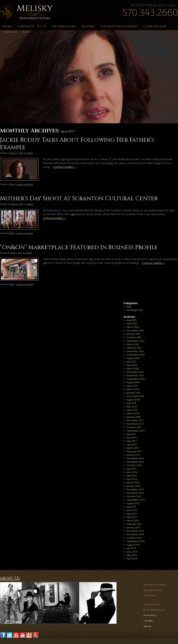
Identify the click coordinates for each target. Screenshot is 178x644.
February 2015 (134, 524)
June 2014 (132, 552)
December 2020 (135, 351)
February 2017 (134, 451)
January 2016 (133, 486)
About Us (10, 578)
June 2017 (132, 438)
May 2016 (132, 476)
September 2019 (136, 379)
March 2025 (133, 327)
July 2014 (131, 548)
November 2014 (135, 534)
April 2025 (132, 324)
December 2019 (135, 372)
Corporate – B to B (32, 26)
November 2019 (135, 375)
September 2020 (136, 355)
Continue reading (65, 167)
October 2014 (134, 538)
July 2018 (131, 403)
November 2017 (135, 424)
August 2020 (133, 358)
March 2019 (133, 389)
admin (30, 153)
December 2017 (135, 420)
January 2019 (133, 393)
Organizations (64, 26)
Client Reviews (155, 26)
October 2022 (134, 337)
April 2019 (132, 386)
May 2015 (132, 514)
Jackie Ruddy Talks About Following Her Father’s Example (77, 144)
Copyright (148, 621)
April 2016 (132, 479)
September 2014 (136, 541)
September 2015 (136, 500)
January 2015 (133, 527)
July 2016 (131, 469)
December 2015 (135, 489)
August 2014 (133, 545)
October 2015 (134, 496)
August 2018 (133, 400)
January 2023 (133, 334)
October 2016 (134, 465)
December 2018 (135, 396)
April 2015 (132, 517)
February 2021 (134, 348)
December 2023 (135, 330)
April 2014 (132, 559)
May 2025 (132, 320)
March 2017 (133, 448)
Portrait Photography (119, 26)
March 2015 (133, 521)
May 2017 (132, 441)
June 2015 (132, 510)
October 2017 (134, 427)
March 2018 (133, 413)
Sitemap (147, 626)
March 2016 (133, 482)
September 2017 (136, 431)
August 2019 (133, 382)
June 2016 (132, 472)
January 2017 (133, 455)
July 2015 (131, 507)
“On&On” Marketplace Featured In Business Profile (79, 247)
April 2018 (132, 410)
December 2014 (135, 531)
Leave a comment (24, 184)
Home (7, 26)
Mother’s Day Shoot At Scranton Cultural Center (79, 199)
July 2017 (131, 434)
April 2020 (132, 365)
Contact (10, 32)
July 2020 (131, 362)
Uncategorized (135, 310)
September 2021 (136, 341)
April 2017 (132, 444)
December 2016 (135, 458)
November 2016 (135, 462)
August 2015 (133, 503)
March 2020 (133, 368)
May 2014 (132, 555)
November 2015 (135, 493)
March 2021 (133, 344)
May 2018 (132, 406)
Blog (26, 32)
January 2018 (133, 417)
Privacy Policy (150, 615)
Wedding (88, 26)
